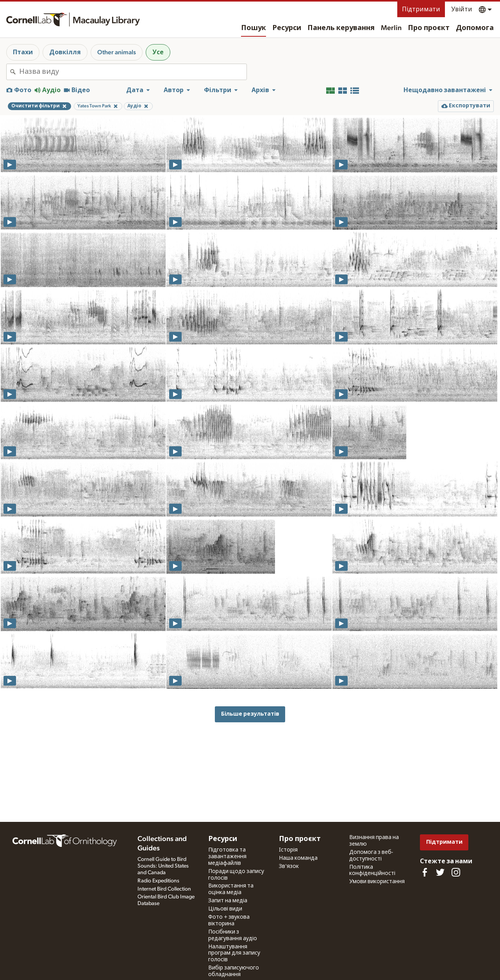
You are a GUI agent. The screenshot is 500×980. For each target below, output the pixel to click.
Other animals (117, 52)
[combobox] (133, 72)
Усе (158, 52)
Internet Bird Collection (164, 889)
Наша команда (298, 858)
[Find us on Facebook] (425, 872)
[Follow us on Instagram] (456, 872)
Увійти (462, 9)
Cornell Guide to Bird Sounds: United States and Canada (163, 866)
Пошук (254, 28)
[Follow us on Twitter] (440, 872)
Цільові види (225, 909)
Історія (288, 850)
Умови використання (377, 882)
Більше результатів (250, 714)
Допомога (475, 28)
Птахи (23, 52)
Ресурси (287, 28)
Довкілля (65, 52)
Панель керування (341, 28)
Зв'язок (289, 866)
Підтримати (421, 9)
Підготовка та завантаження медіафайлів (227, 857)
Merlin (391, 28)
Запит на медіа (228, 901)
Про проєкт (429, 28)
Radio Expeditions (158, 881)
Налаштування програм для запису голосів (234, 953)
